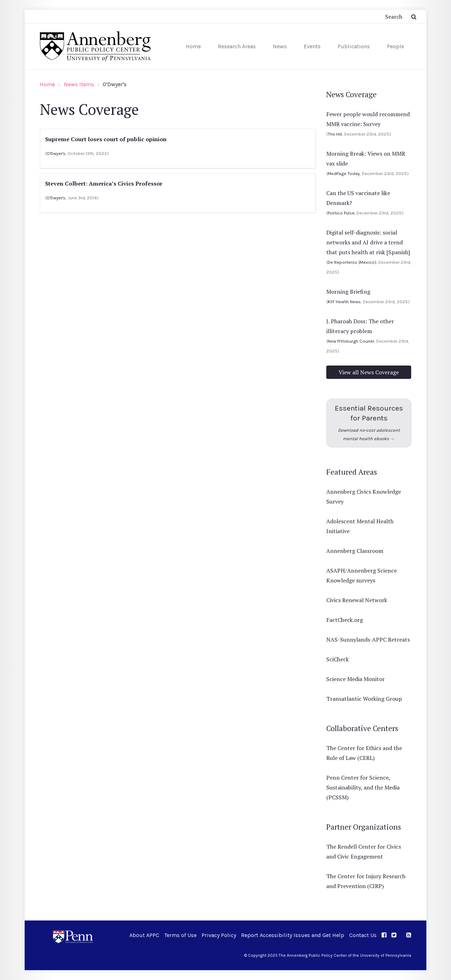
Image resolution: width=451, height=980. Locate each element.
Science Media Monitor (356, 679)
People (396, 46)
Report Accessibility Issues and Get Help (293, 935)
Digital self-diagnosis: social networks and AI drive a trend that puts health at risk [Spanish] (368, 242)
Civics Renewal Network (357, 600)
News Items (79, 84)
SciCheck (338, 659)
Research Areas (237, 46)
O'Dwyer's (56, 153)
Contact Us (363, 935)
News (280, 46)
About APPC (144, 935)
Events (312, 46)
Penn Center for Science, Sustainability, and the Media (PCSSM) (363, 787)
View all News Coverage (369, 372)
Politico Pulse (341, 213)
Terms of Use (180, 935)
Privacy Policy (219, 935)
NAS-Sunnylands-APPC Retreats (368, 639)
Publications (354, 46)
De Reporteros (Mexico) (352, 262)
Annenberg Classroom (355, 551)
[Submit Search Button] (414, 17)
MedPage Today (344, 173)
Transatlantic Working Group (364, 699)
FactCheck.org (345, 620)
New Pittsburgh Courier (351, 341)
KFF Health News (344, 302)
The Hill (335, 134)
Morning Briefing (348, 292)
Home (193, 46)
